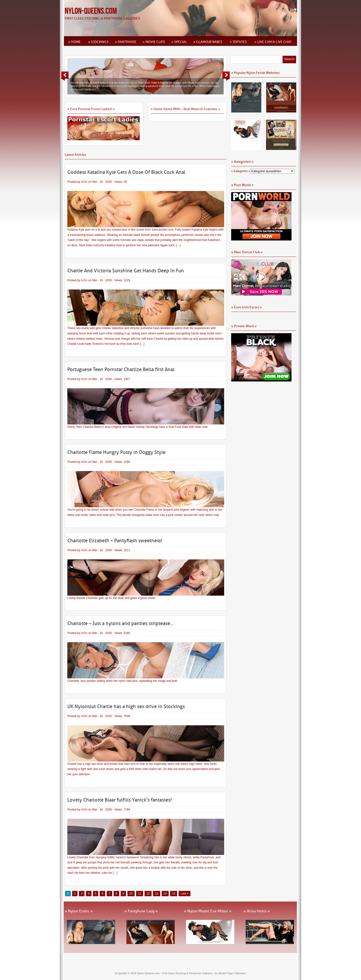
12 (148, 894)
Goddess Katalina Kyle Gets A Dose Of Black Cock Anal (126, 172)
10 (131, 894)
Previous (65, 76)
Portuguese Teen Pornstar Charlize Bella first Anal (121, 369)
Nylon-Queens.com (91, 11)
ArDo (84, 182)
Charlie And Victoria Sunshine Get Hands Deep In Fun (126, 271)
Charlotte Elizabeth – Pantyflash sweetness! (115, 541)
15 (174, 894)
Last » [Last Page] (184, 894)
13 (156, 894)
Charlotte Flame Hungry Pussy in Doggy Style (116, 452)
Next (226, 76)
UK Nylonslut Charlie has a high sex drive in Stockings (126, 706)
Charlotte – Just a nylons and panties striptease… (121, 623)
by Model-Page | (225, 973)
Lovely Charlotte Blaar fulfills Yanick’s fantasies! (120, 800)
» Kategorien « (241, 171)
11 (140, 894)
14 (165, 894)
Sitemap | (241, 973)
